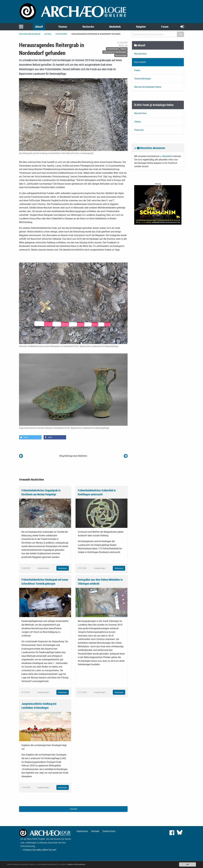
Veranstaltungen (143, 79)
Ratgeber (141, 27)
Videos (138, 122)
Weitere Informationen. (77, 864)
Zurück (73, 809)
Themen (63, 27)
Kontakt (95, 831)
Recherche (88, 27)
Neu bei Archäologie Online (148, 87)
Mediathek (115, 27)
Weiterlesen (63, 568)
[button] (30, 437)
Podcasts (139, 130)
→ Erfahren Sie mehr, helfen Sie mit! (38, 850)
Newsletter (168, 156)
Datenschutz (109, 831)
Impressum (82, 831)
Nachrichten (140, 54)
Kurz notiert (61, 34)
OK (187, 864)
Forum (165, 27)
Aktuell (39, 27)
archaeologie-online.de (30, 34)
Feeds (137, 70)
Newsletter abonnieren (151, 148)
